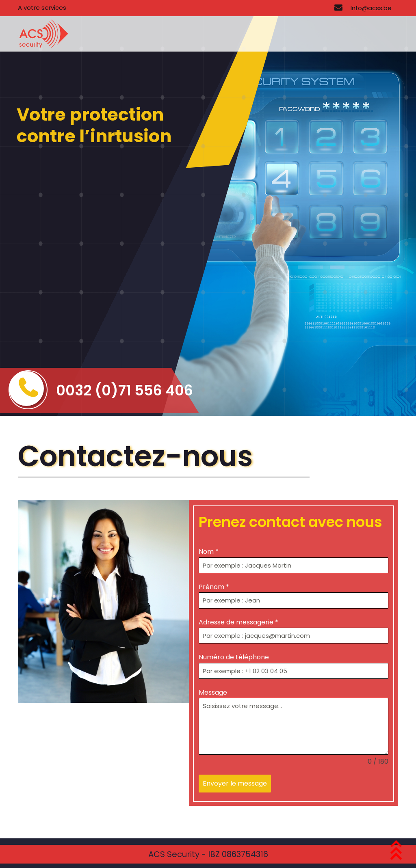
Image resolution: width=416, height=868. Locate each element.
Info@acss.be (363, 8)
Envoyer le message (235, 783)
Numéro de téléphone (234, 657)
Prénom (214, 587)
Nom (209, 552)
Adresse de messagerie (238, 622)
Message (213, 692)
